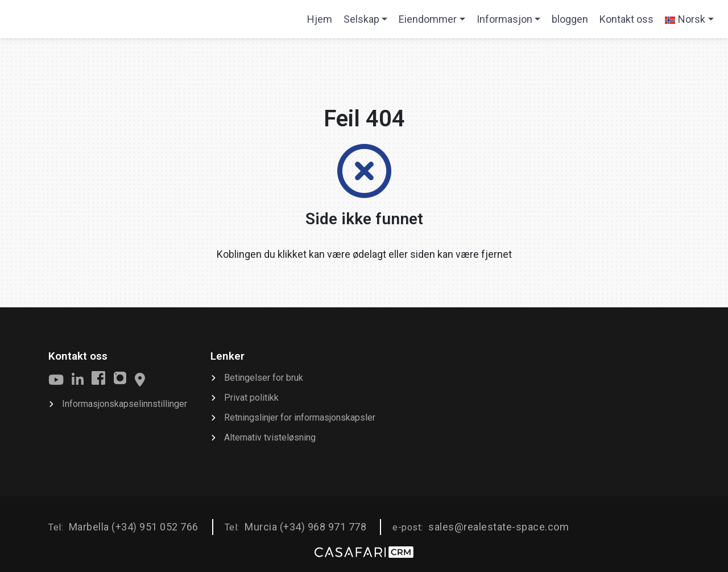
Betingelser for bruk (264, 378)
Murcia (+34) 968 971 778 (305, 527)
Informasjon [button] (504, 19)
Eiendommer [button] (428, 19)
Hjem (322, 23)
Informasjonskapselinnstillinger (125, 404)
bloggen (570, 19)
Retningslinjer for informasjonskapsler (300, 417)
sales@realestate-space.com (499, 527)
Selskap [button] (361, 19)
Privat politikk (251, 398)
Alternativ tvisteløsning (270, 437)
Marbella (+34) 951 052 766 (134, 527)
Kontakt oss (626, 19)
